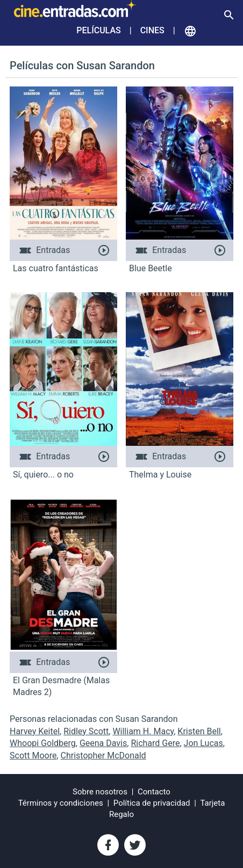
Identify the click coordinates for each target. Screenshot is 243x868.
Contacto (154, 792)
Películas (98, 30)
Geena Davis (103, 743)
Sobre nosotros (100, 792)
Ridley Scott (86, 731)
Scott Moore (33, 755)
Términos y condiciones (61, 803)
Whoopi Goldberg (43, 743)
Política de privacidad (152, 803)
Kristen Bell (199, 731)
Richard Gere (155, 743)
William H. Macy (143, 731)
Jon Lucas (203, 743)
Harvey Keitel (35, 731)
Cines (152, 30)
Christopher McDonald (103, 755)
